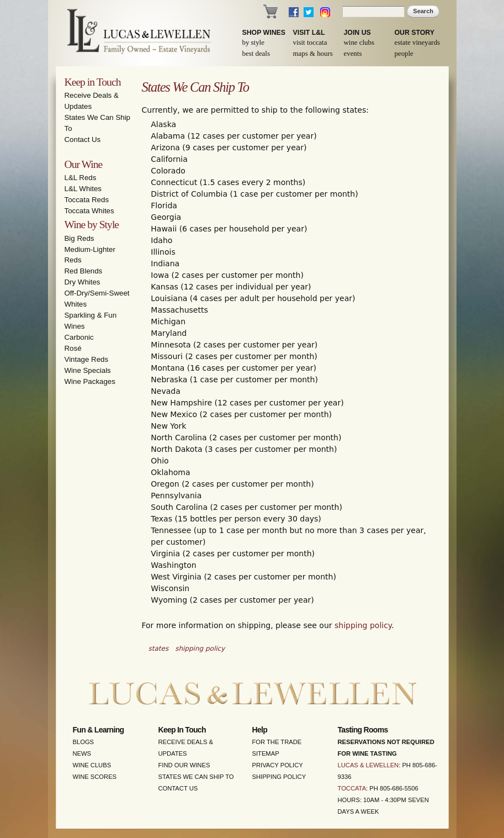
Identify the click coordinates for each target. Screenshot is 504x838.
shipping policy (363, 625)
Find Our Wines (184, 765)
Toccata (352, 788)
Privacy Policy (278, 765)
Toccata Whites (89, 211)
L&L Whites (83, 189)
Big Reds (79, 238)
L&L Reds (81, 178)
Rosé (73, 348)
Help (260, 730)
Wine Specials (88, 370)
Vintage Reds (87, 359)
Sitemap (266, 753)
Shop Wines (264, 33)
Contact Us (83, 139)
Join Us (357, 33)
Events (353, 54)
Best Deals (256, 54)
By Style (253, 43)
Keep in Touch (93, 82)
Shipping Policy (279, 777)
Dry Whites (83, 282)
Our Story (415, 33)
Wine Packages (90, 381)
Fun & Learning (99, 730)
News (82, 753)
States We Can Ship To (196, 777)
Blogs (84, 742)
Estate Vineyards (418, 43)
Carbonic (79, 337)
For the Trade (277, 742)
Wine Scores (95, 777)
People (404, 54)
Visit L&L (309, 33)
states (159, 649)
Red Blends (84, 271)
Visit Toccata (310, 43)
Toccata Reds (87, 200)
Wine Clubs (359, 43)
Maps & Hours (313, 54)
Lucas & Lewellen (368, 765)
